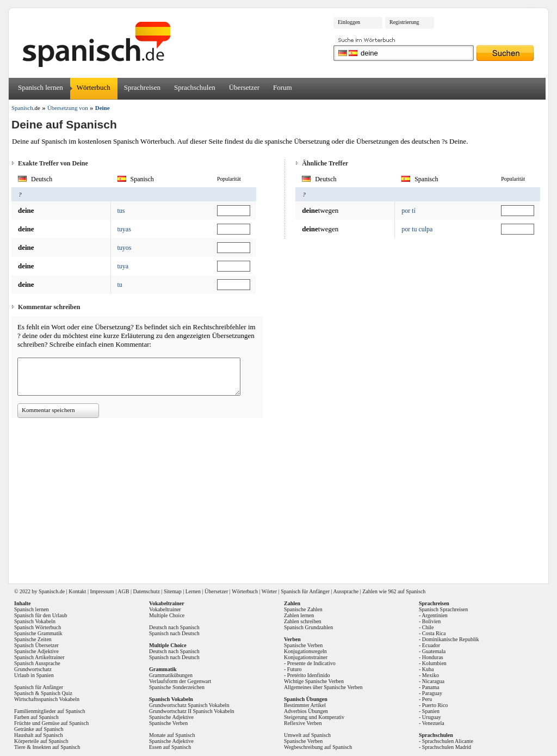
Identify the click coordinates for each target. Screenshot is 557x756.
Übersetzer (244, 87)
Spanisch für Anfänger (305, 591)
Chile (428, 627)
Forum (283, 87)
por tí (409, 211)
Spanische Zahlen (303, 609)
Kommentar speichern (48, 410)
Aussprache (346, 591)
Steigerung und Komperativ (314, 717)
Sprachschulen (195, 87)
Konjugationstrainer (306, 657)
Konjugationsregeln (305, 651)
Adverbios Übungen (306, 711)
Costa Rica (434, 633)
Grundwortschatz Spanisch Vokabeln (189, 705)
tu (120, 285)
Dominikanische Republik (451, 639)
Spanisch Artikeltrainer (39, 657)
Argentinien (435, 615)
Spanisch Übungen (306, 699)
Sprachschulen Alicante (448, 741)
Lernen (193, 591)
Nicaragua (433, 681)
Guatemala (434, 651)
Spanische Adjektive (36, 651)
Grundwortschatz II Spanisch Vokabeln (192, 711)
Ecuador (431, 645)
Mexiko (431, 675)
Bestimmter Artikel (305, 705)
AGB (123, 591)
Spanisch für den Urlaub (41, 615)
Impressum (102, 591)
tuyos (125, 248)
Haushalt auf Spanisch (38, 735)
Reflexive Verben (303, 723)
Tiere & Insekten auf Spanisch (47, 747)
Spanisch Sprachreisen (443, 609)
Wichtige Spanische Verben (314, 681)
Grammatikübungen (171, 675)
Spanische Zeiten (33, 639)
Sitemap (173, 591)
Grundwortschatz (33, 669)
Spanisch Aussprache (37, 663)
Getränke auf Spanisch (39, 729)
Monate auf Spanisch (172, 735)
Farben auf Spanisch (36, 717)
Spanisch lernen (41, 87)
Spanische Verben (168, 723)
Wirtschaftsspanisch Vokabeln (47, 699)
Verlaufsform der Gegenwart (180, 681)
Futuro (295, 669)
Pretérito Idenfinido (309, 675)
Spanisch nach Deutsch (174, 633)
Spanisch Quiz (57, 693)
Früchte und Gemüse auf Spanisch (51, 723)
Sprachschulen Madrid (447, 747)
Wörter (269, 591)
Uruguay (432, 717)
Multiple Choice (167, 615)
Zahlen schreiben (303, 621)
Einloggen (349, 22)
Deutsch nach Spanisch (174, 627)
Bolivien (431, 621)
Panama (431, 687)
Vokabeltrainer (165, 609)
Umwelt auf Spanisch (307, 735)
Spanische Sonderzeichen (177, 687)
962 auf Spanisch (407, 591)
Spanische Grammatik (38, 633)
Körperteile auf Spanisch (41, 741)
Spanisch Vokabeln (35, 621)
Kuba (428, 669)
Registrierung (404, 22)
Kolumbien (434, 663)
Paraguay (432, 693)
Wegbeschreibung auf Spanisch (318, 747)
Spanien (431, 711)
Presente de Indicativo (311, 663)
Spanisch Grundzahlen (308, 627)
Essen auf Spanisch (170, 747)
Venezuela (433, 723)
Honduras (433, 657)
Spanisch (48, 591)
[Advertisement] (282, 497)
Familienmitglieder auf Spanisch (50, 711)
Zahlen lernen (299, 615)
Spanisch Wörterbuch (38, 627)
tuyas (124, 229)
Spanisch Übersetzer (36, 645)
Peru (427, 699)
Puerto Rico (435, 705)
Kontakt (77, 591)
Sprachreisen (142, 87)
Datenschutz (146, 591)
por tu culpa (417, 229)
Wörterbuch (94, 87)
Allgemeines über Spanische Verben (323, 687)
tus (121, 211)
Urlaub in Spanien (34, 675)
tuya (123, 266)
